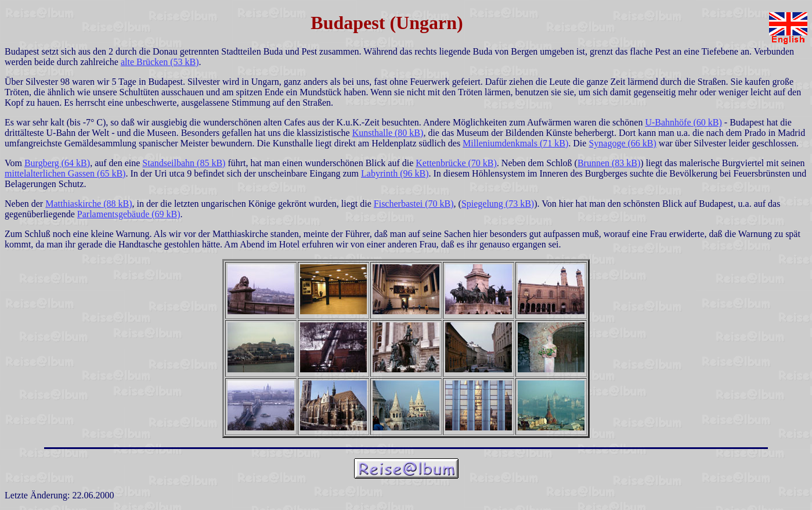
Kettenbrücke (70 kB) (456, 163)
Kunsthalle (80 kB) (388, 133)
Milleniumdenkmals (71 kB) (515, 143)
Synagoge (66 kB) (622, 143)
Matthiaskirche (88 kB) (89, 204)
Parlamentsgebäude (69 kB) (129, 214)
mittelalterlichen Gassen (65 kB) (65, 173)
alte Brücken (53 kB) (160, 62)
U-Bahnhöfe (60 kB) (683, 122)
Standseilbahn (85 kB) (184, 163)
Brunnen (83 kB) (609, 163)
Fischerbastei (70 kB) (414, 204)
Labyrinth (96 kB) (395, 173)
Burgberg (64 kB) (57, 163)
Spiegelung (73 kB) (498, 204)
